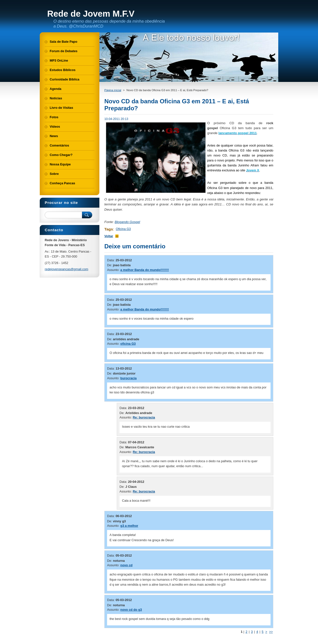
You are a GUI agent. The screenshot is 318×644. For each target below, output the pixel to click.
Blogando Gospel (127, 222)
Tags (109, 229)
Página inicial (113, 90)
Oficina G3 (123, 229)
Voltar (109, 236)
